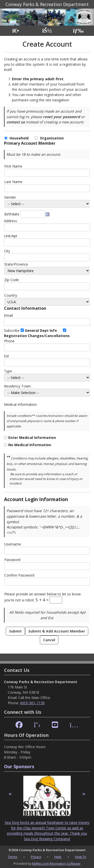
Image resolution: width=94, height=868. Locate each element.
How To (81, 857)
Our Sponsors (19, 766)
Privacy (36, 857)
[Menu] (78, 31)
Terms (13, 857)
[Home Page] (16, 31)
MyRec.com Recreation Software (56, 863)
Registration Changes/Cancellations (37, 336)
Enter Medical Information (32, 438)
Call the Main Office (34, 698)
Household (20, 138)
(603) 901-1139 (32, 703)
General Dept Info (41, 330)
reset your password (61, 117)
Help (58, 857)
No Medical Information (30, 445)
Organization (52, 138)
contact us (16, 122)
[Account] (47, 31)
